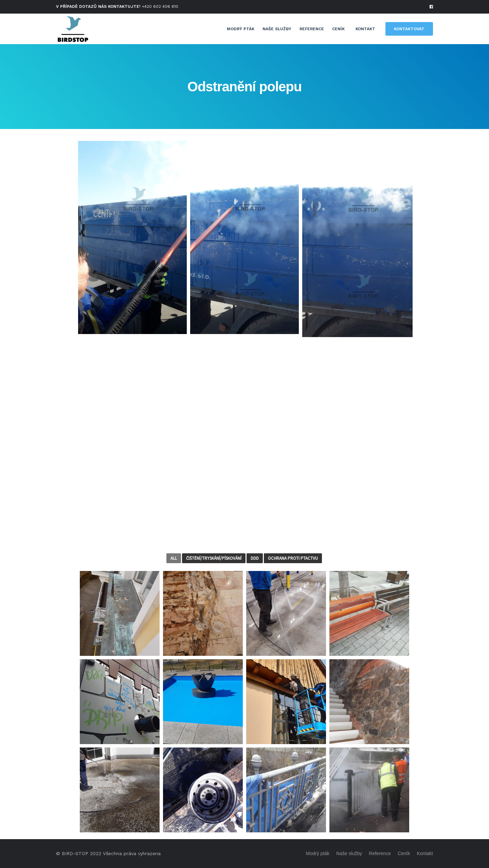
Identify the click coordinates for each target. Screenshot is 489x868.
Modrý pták (241, 29)
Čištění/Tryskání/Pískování (214, 558)
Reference (312, 29)
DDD (255, 558)
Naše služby (277, 29)
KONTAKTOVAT (409, 29)
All (174, 558)
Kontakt (365, 29)
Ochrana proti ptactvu (293, 558)
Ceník (338, 29)
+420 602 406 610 (160, 6)
